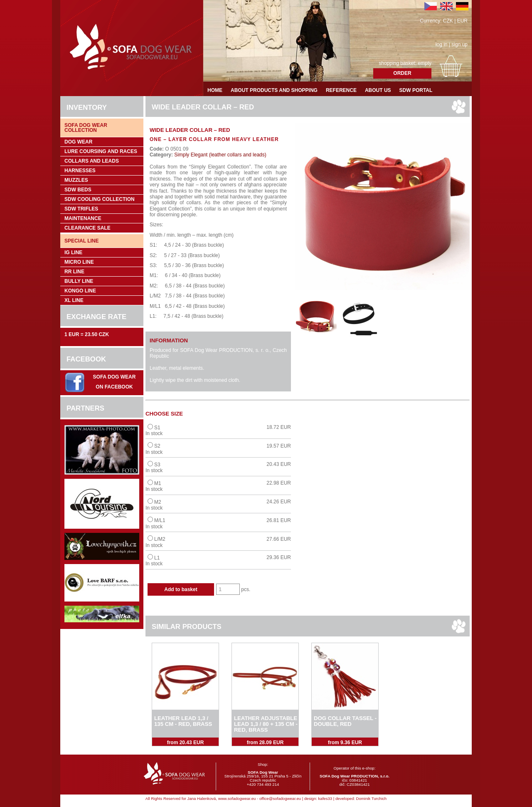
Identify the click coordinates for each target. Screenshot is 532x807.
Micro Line (79, 262)
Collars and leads (92, 161)
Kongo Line (80, 291)
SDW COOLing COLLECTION (100, 199)
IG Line (73, 252)
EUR (462, 21)
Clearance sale (87, 228)
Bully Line (79, 281)
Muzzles (76, 180)
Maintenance (83, 218)
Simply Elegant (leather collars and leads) (220, 155)
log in (442, 45)
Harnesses (80, 171)
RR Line (74, 272)
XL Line (74, 300)
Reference (341, 90)
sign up (459, 45)
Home (215, 90)
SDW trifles (81, 209)
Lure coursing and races (101, 151)
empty (425, 63)
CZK (448, 21)
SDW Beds (78, 190)
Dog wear (78, 142)
